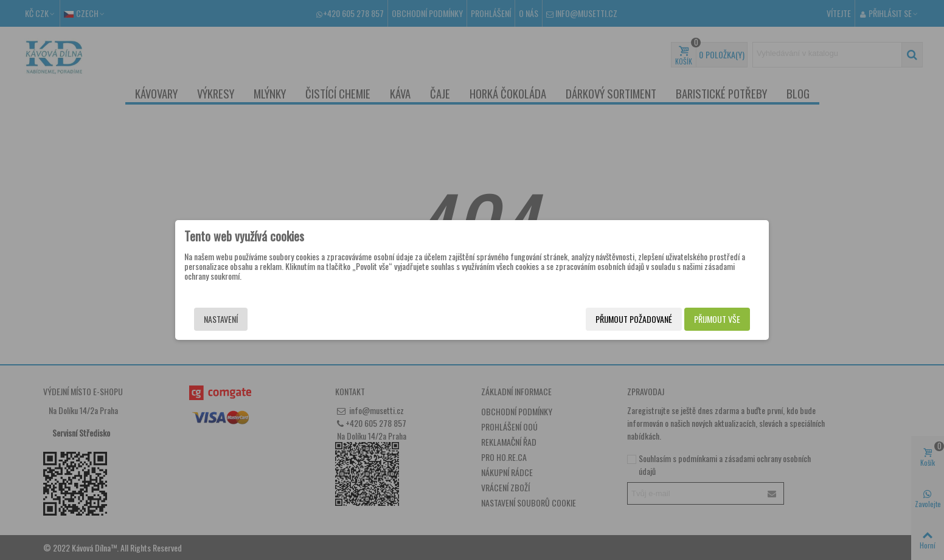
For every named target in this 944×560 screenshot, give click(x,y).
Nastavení (221, 319)
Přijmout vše (717, 319)
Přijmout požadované (634, 319)
